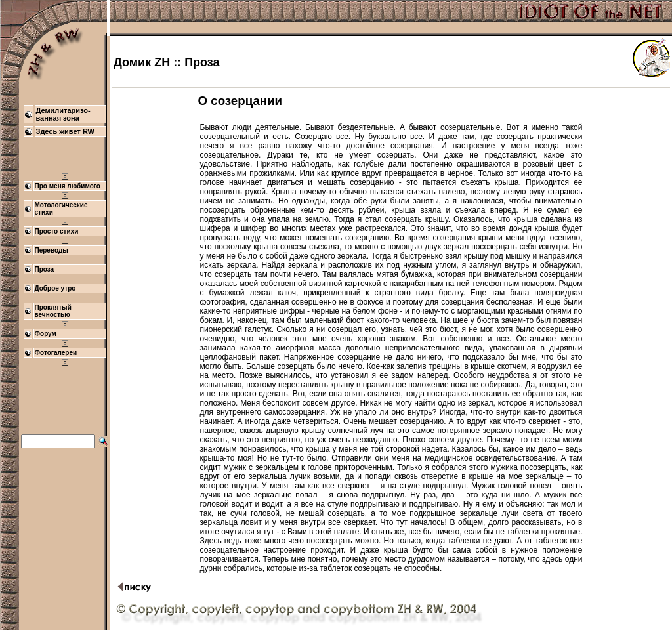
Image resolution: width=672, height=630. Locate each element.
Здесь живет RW (66, 131)
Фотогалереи (56, 353)
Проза (45, 269)
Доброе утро (55, 288)
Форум (46, 334)
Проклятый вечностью (53, 311)
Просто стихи (57, 231)
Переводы (52, 250)
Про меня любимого (68, 186)
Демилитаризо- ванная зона (63, 114)
